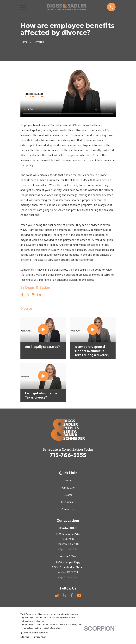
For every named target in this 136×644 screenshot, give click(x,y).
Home (68, 480)
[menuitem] (25, 637)
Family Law (68, 488)
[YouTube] (79, 595)
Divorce (68, 495)
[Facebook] (72, 595)
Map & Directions (68, 549)
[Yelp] (64, 595)
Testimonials (68, 502)
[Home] (67, 7)
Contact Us (68, 509)
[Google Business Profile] (57, 595)
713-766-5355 (68, 455)
